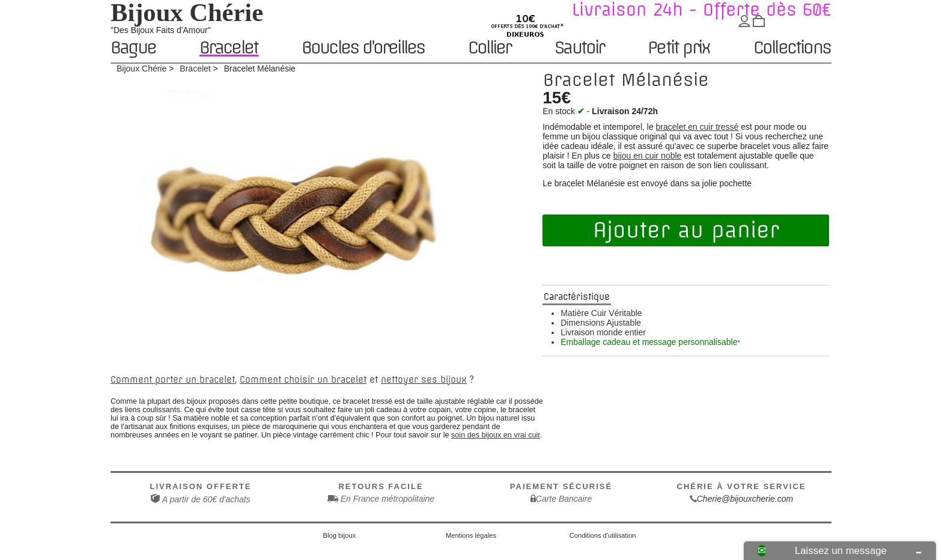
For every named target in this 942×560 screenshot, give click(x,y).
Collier (489, 48)
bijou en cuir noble (648, 156)
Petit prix (679, 48)
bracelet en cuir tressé (697, 127)
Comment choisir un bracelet (303, 380)
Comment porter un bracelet (173, 380)
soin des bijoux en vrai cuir (496, 435)
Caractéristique (577, 297)
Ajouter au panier (686, 230)
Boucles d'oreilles (363, 48)
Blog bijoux (340, 535)
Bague (133, 48)
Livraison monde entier (603, 332)
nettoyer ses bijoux (424, 380)
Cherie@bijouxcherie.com (745, 499)
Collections (792, 48)
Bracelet (229, 48)
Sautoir (579, 48)
